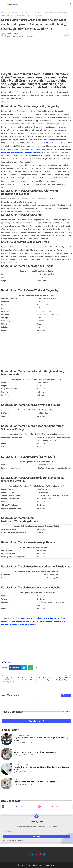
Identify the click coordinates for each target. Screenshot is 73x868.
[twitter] (33, 854)
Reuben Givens (31, 625)
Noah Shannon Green (41, 618)
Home (3, 13)
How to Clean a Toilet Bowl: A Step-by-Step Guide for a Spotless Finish (41, 768)
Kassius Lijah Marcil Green (12, 621)
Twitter (24, 668)
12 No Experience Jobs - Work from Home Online (35, 752)
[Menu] (3, 4)
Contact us (37, 865)
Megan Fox (50, 143)
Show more (66, 695)
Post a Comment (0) (36, 721)
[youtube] (37, 854)
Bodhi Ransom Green (33, 152)
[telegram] (44, 854)
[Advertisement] (36, 56)
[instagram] (40, 854)
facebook (20, 807)
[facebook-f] (29, 854)
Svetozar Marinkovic (31, 621)
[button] (71, 4)
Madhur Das (59, 621)
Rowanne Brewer (46, 621)
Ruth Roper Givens (17, 625)
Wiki (9, 13)
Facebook (16, 668)
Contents (5, 102)
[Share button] (37, 668)
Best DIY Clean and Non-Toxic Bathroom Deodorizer (36, 782)
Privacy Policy (49, 865)
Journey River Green (14, 152)
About (28, 865)
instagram (56, 807)
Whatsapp (30, 668)
